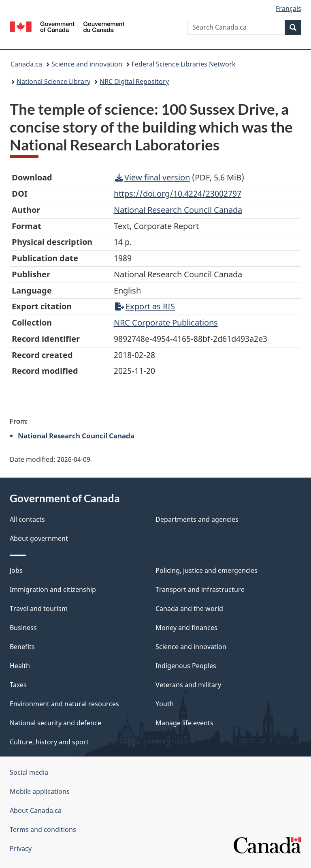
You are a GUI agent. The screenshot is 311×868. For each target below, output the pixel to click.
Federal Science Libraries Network (184, 64)
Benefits (22, 647)
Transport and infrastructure (200, 589)
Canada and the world (189, 609)
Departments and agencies (197, 519)
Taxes (18, 685)
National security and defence (55, 723)
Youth (165, 704)
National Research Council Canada (76, 435)
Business (23, 628)
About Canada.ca (36, 810)
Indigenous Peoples (186, 666)
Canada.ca (26, 64)
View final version (152, 177)
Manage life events (184, 723)
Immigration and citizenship (53, 589)
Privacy (21, 849)
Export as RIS (145, 306)
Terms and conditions (43, 829)
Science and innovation (87, 64)
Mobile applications (40, 791)
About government (39, 538)
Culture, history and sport (49, 742)
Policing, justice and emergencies (207, 570)
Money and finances (186, 628)
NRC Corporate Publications (166, 323)
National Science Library (53, 81)
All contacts (27, 519)
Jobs (16, 570)
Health (20, 666)
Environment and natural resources (64, 704)
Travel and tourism (39, 609)
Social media (29, 772)
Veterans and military (188, 685)
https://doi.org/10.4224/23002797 (178, 194)
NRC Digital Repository (134, 81)
